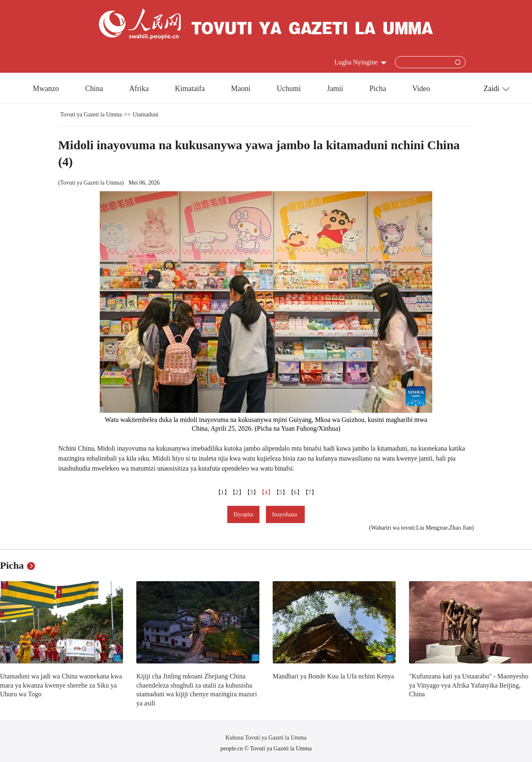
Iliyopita (243, 514)
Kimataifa (190, 89)
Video (421, 89)
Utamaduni (145, 115)
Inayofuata (285, 514)
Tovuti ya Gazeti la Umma (91, 115)
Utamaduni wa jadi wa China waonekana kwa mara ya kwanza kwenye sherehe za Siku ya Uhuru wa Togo (61, 685)
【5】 (281, 492)
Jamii (335, 89)
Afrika (139, 89)
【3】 (252, 492)
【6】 (295, 492)
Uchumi (289, 89)
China (94, 89)
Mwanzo (46, 89)
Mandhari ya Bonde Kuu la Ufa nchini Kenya (333, 676)
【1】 (223, 492)
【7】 (310, 492)
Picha (378, 89)
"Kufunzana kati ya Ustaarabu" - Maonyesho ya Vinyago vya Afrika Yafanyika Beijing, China (469, 685)
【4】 (266, 492)
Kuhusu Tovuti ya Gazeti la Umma (266, 738)
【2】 (237, 492)
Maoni (241, 89)
